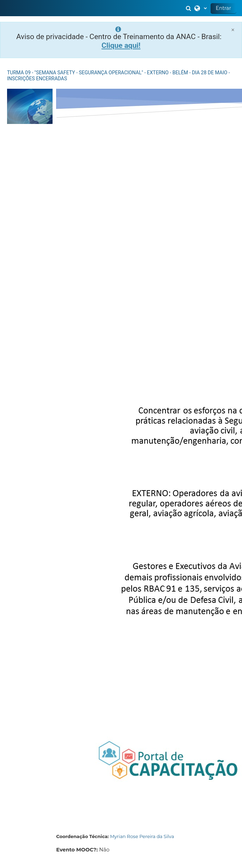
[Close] (233, 30)
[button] (189, 8)
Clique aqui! (121, 45)
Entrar (223, 8)
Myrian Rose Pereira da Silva (142, 836)
